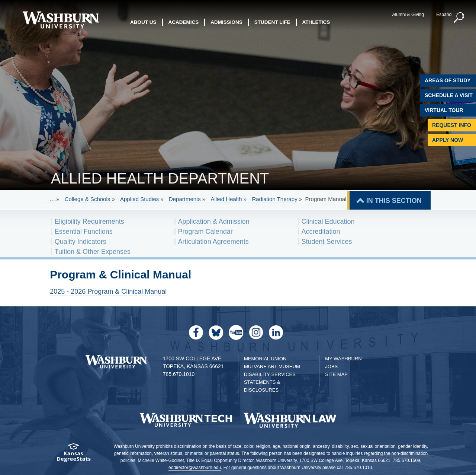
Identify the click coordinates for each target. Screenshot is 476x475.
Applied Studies (139, 199)
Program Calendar (205, 232)
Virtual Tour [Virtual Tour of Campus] (444, 110)
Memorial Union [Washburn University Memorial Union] (265, 359)
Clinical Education (328, 221)
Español (444, 15)
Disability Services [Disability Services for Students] (270, 374)
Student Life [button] (272, 22)
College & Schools (88, 199)
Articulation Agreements (213, 242)
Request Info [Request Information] (452, 125)
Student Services (327, 242)
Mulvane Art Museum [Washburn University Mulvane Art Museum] (272, 366)
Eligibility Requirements (89, 221)
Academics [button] (184, 22)
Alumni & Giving (408, 15)
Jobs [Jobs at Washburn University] (331, 366)
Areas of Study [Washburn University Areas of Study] (448, 80)
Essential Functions (84, 232)
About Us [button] (143, 22)
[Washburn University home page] (60, 20)
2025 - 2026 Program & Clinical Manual (108, 291)
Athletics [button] (316, 22)
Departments (185, 199)
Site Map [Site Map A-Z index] (336, 374)
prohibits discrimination (178, 446)
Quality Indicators (81, 242)
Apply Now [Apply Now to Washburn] (448, 140)
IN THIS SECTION (394, 201)
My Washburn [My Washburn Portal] (343, 359)
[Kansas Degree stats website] (73, 455)
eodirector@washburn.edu (195, 468)
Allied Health (226, 199)
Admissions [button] (226, 22)
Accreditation (321, 232)
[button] (459, 18)
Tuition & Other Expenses (93, 252)
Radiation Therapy (274, 199)
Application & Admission (214, 221)
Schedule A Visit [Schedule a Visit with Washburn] (449, 95)
